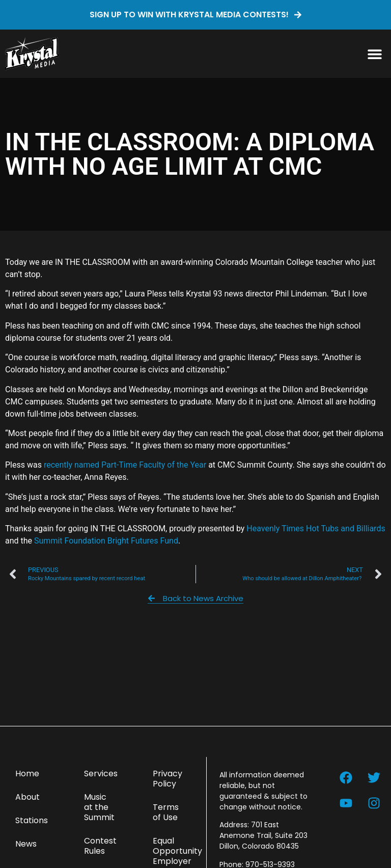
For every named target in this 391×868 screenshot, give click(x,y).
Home (27, 774)
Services (101, 774)
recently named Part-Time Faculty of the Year (125, 465)
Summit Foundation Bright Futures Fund (106, 541)
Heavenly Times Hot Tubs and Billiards (316, 528)
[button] (374, 54)
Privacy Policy (167, 779)
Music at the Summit (99, 807)
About (27, 797)
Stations (32, 820)
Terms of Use (166, 812)
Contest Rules (100, 846)
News (26, 844)
